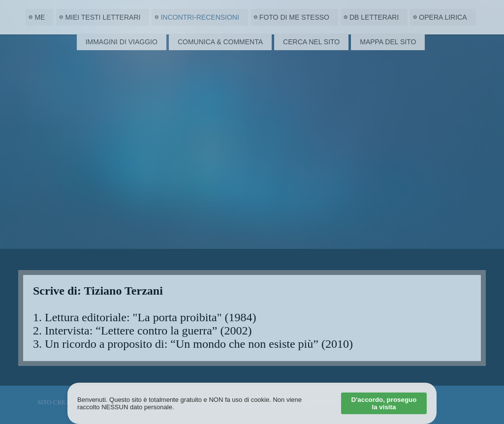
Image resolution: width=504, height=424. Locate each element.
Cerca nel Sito (311, 42)
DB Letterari (374, 17)
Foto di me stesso (294, 17)
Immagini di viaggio (122, 42)
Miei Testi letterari (103, 17)
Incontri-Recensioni (200, 17)
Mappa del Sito (388, 42)
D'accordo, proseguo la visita (384, 403)
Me (40, 17)
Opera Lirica (443, 17)
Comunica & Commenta (220, 42)
